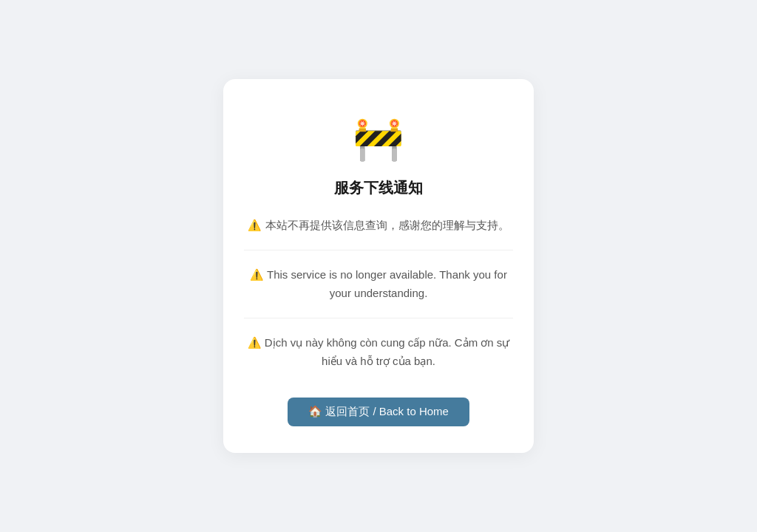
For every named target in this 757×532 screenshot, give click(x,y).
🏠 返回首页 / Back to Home (378, 411)
